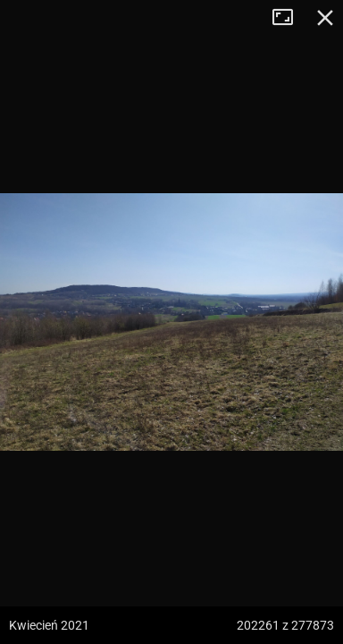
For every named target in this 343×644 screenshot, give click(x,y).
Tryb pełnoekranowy (289, 18)
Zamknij (325, 18)
